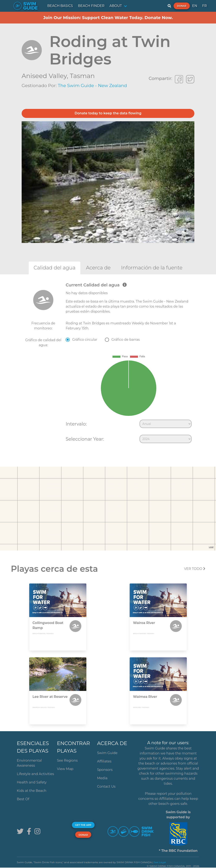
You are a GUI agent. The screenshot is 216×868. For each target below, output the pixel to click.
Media (102, 778)
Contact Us (106, 786)
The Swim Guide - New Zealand (92, 85)
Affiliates (104, 761)
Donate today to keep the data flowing (108, 113)
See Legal (160, 862)
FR (204, 6)
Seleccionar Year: (85, 439)
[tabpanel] (108, 364)
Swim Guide (107, 753)
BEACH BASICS (60, 6)
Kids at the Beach (32, 791)
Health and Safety (32, 782)
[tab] (55, 268)
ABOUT (116, 6)
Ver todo (195, 569)
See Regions (67, 760)
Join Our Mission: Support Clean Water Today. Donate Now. (108, 18)
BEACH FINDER (91, 6)
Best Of (23, 799)
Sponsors (105, 770)
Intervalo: (76, 424)
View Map (65, 769)
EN (195, 6)
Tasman (82, 76)
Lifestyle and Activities (35, 774)
